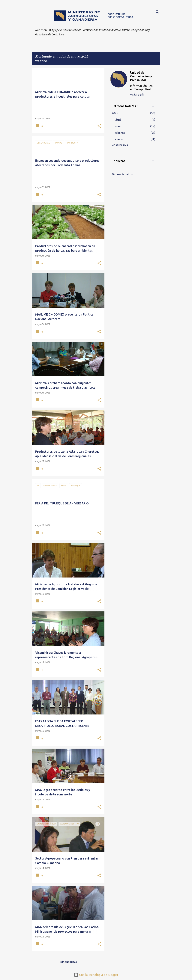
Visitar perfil (137, 95)
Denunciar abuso (123, 174)
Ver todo (41, 61)
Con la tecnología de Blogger (96, 975)
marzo (119, 126)
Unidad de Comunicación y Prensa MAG (141, 76)
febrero (120, 133)
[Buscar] (157, 12)
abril (118, 120)
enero (119, 139)
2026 (115, 113)
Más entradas (68, 962)
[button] (99, 126)
